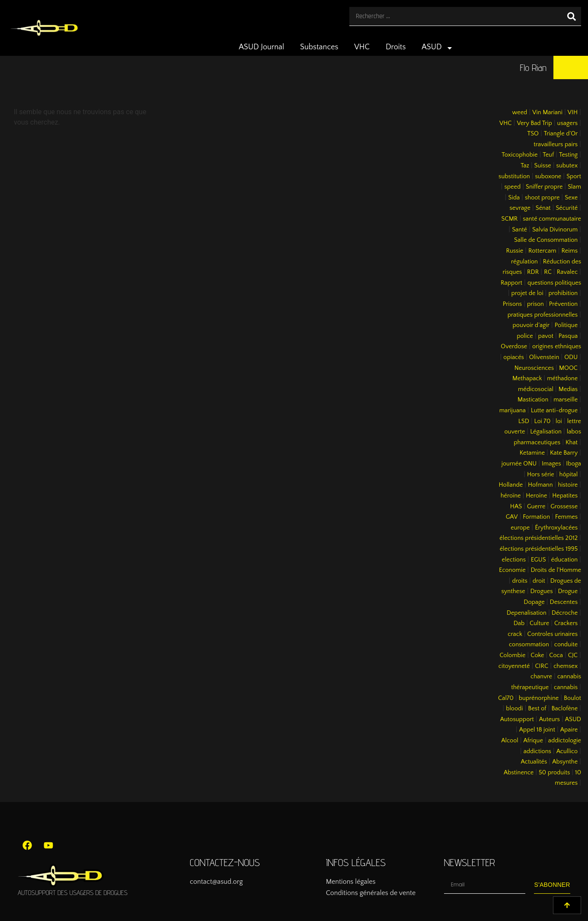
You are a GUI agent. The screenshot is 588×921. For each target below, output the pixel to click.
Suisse (543, 166)
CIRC (542, 666)
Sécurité (567, 208)
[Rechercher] (572, 16)
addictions (537, 751)
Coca (556, 655)
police (525, 336)
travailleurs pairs (556, 144)
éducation (565, 560)
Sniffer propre (544, 187)
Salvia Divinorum (555, 230)
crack (515, 634)
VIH (573, 112)
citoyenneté (514, 666)
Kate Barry (564, 453)
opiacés (514, 357)
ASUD (437, 48)
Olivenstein (544, 357)
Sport (574, 176)
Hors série (541, 475)
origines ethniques (557, 347)
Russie (514, 251)
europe (520, 528)
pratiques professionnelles (543, 315)
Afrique (533, 741)
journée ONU (519, 464)
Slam (574, 187)
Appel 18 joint (537, 730)
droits (519, 581)
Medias (568, 389)
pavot (546, 336)
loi (559, 421)
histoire (568, 485)
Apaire (569, 730)
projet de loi (527, 293)
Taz (525, 166)
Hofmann (540, 485)
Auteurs (550, 719)
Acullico (567, 751)
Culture (539, 623)
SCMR (510, 219)
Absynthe (565, 762)
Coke (537, 655)
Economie (512, 570)
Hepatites (565, 496)
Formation (536, 517)
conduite (566, 645)
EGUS (538, 560)
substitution (514, 176)
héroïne (511, 496)
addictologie (565, 741)
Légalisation (546, 432)
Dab (519, 623)
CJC (573, 655)
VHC (362, 47)
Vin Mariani (547, 112)
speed (512, 187)
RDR (533, 272)
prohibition (563, 293)
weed (519, 112)
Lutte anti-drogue (554, 411)
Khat (572, 443)
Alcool (510, 741)
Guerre (536, 507)
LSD (524, 421)
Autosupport (517, 719)
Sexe (571, 198)
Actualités (534, 762)
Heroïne (536, 496)
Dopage (534, 602)
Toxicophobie (519, 155)
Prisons (513, 304)
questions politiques (554, 283)
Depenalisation (527, 613)
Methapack (527, 379)
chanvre (541, 677)
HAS (516, 507)
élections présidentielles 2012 (538, 538)
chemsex (566, 666)
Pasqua (568, 336)
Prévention (563, 304)
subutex (567, 166)
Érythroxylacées (556, 528)
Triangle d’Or (561, 134)
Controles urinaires (553, 634)
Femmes (566, 517)
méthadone (562, 379)
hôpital (569, 475)
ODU (571, 357)
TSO (533, 134)
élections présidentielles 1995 (539, 549)
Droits (396, 47)
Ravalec (567, 272)
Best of (537, 709)
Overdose (514, 347)
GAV (512, 517)
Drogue (568, 591)
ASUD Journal (261, 47)
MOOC (568, 368)
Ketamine (532, 453)
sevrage (520, 208)
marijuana (513, 411)
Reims (569, 251)
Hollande (511, 485)
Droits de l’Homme (556, 570)
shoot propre (542, 198)
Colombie (513, 655)
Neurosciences (534, 368)
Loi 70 (543, 421)
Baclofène (564, 709)
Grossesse (564, 507)
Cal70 (506, 698)
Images (551, 464)
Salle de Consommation (546, 240)
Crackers (566, 623)
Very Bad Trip (534, 123)
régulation (524, 262)
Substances (319, 47)
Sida (514, 198)
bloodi (514, 709)
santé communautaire (552, 219)
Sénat (543, 208)
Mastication (533, 400)
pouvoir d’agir (531, 325)
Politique (566, 325)
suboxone (548, 176)
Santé (519, 230)
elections (514, 560)
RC (548, 272)
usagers (568, 123)
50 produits (554, 773)
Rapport (511, 283)
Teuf (548, 155)
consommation (529, 645)
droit (539, 581)
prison (535, 304)
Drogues (542, 591)
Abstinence (519, 773)
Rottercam (542, 251)
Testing (568, 155)
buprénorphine (539, 698)
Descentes (564, 602)
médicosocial (536, 389)
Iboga (574, 464)
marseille (566, 400)
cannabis (566, 687)
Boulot (572, 698)
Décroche (565, 613)
